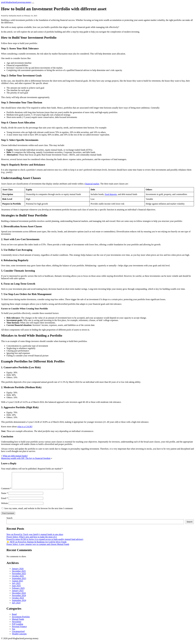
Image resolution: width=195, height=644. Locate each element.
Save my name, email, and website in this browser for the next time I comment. (39, 512)
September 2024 (19, 604)
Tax (14, 632)
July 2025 (16, 587)
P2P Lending (18, 627)
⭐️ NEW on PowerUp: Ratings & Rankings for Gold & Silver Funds (36, 545)
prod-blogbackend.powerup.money (16, 2)
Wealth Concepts (19, 637)
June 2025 (16, 589)
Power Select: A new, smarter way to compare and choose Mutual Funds (38, 548)
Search (9, 521)
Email (4, 501)
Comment (6, 492)
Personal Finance (19, 630)
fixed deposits (111, 194)
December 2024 (19, 596)
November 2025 (19, 577)
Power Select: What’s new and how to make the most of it (32, 540)
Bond (14, 618)
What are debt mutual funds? (15, 456)
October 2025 (18, 579)
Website (5, 506)
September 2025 (19, 582)
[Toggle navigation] (33, 3)
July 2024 (16, 606)
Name (4, 496)
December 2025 (19, 574)
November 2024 (19, 599)
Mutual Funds (18, 622)
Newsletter (17, 625)
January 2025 (18, 594)
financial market (92, 184)
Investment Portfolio (21, 620)
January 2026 (18, 572)
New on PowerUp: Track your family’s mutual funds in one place (35, 538)
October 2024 (18, 601)
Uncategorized (18, 635)
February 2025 (18, 591)
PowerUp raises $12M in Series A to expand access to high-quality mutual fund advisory (45, 542)
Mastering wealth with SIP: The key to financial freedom (26, 458)
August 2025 (17, 584)
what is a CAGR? (25, 427)
